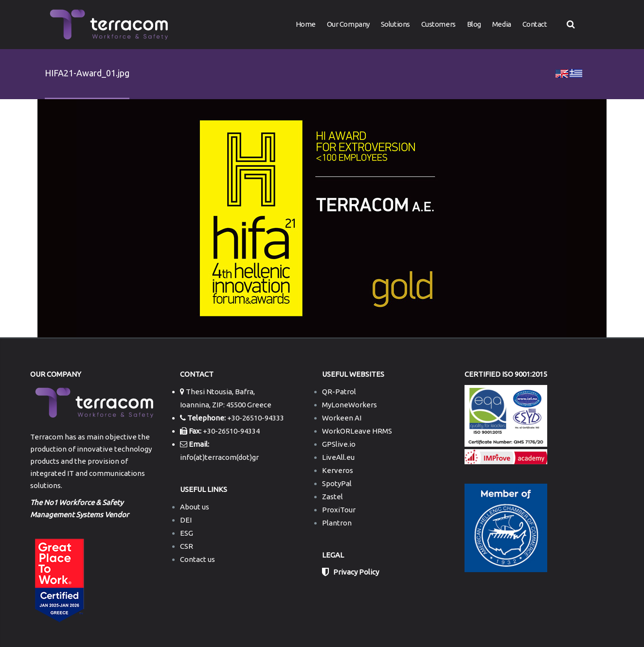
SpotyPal (337, 483)
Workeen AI (342, 418)
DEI (186, 520)
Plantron (337, 523)
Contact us (197, 559)
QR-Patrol (339, 392)
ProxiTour (339, 510)
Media (502, 24)
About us (195, 507)
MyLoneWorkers (349, 405)
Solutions (395, 24)
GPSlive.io (339, 444)
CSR (187, 546)
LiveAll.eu (338, 457)
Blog (474, 24)
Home (306, 24)
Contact (535, 24)
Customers (438, 24)
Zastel (332, 497)
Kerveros (338, 470)
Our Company (348, 24)
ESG (187, 533)
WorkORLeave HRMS (357, 431)
